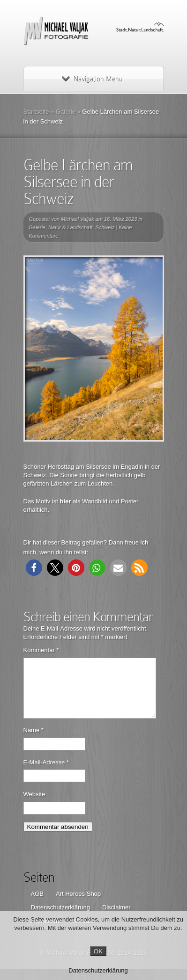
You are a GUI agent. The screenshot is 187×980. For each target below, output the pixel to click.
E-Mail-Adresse (46, 773)
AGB (37, 905)
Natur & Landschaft (70, 227)
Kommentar (41, 650)
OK (98, 951)
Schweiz (105, 227)
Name (34, 741)
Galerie (66, 112)
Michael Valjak (78, 219)
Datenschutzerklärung (98, 970)
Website (34, 805)
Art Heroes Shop (78, 905)
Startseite (36, 112)
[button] (34, 568)
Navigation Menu (92, 79)
